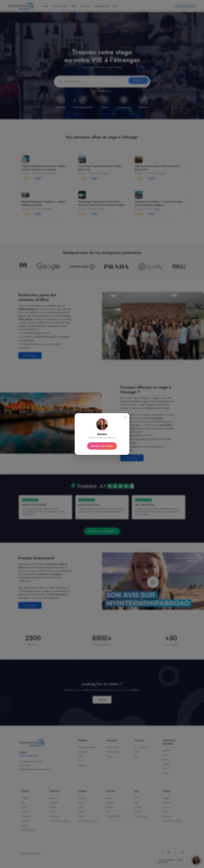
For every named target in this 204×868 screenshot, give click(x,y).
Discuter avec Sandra (102, 446)
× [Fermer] (125, 417)
